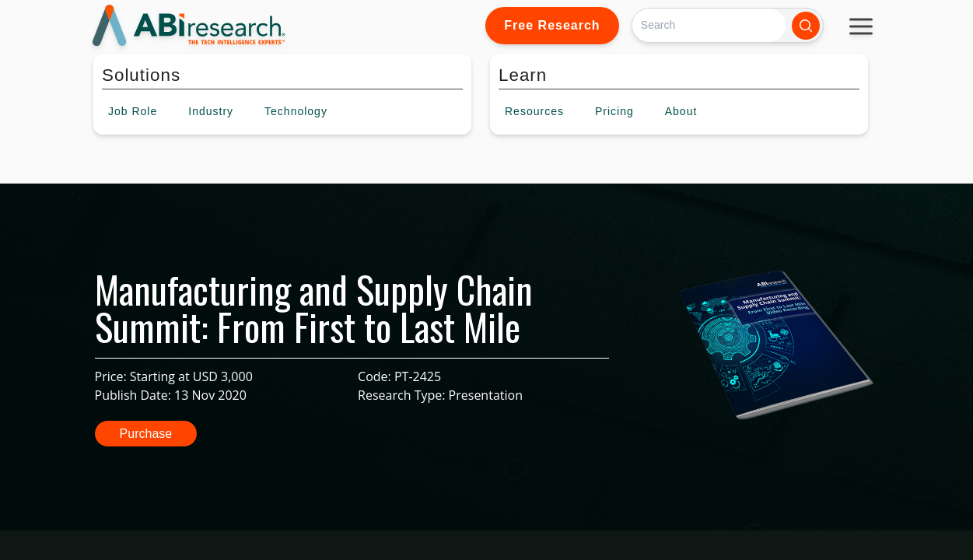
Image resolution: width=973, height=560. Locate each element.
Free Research (552, 25)
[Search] (709, 25)
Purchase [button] (146, 434)
